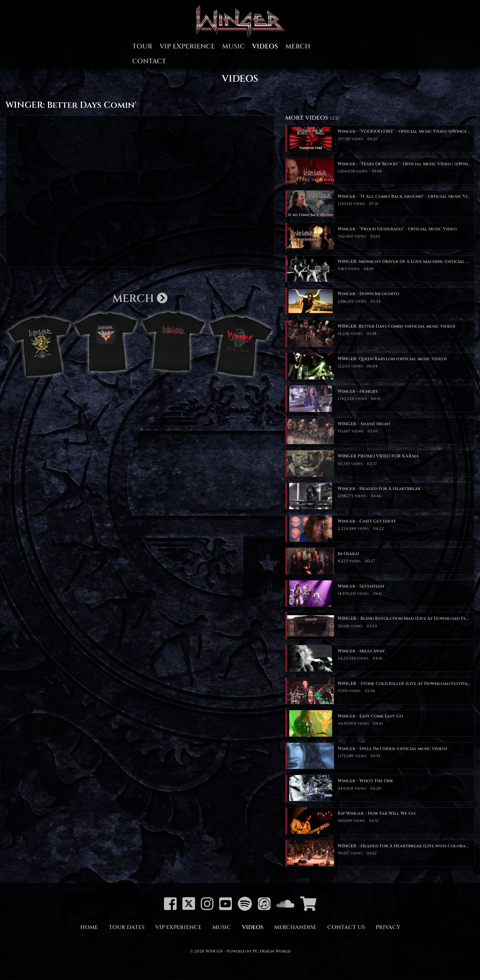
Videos (265, 46)
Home (89, 927)
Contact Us (346, 927)
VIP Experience (187, 46)
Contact (149, 61)
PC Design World (272, 951)
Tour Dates (127, 927)
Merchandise (295, 927)
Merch (298, 46)
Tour (142, 46)
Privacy (388, 927)
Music (233, 46)
